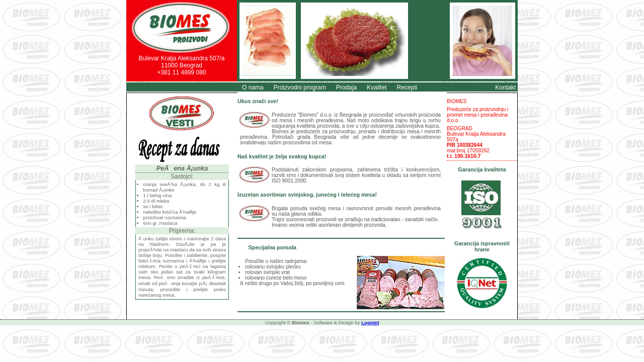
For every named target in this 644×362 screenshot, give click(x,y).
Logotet (370, 323)
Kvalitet (377, 87)
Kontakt (505, 87)
